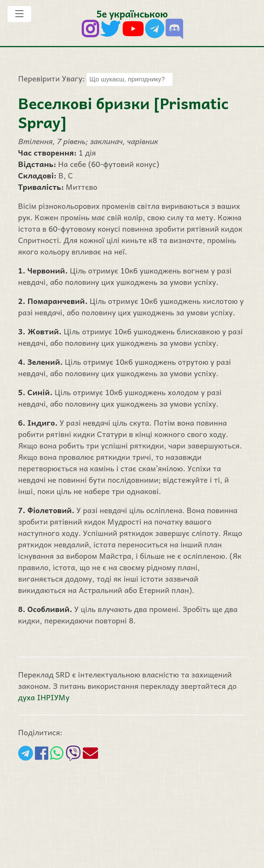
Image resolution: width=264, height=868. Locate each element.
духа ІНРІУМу (44, 697)
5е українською (132, 14)
